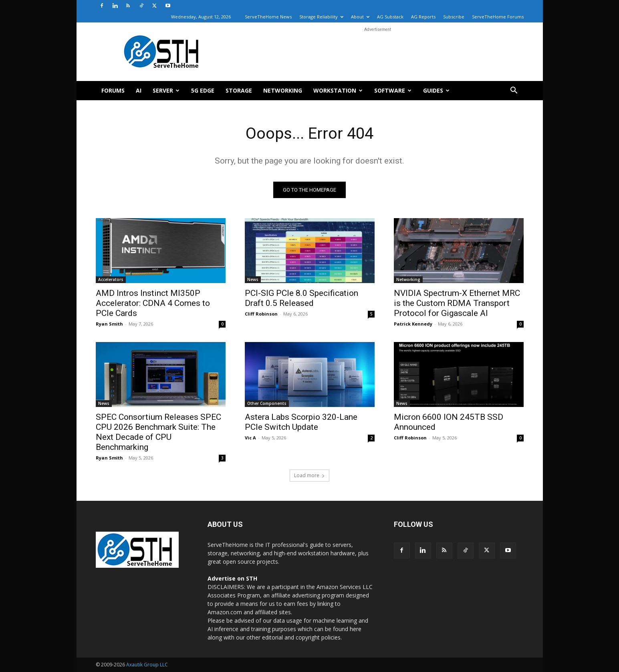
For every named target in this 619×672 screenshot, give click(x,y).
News (253, 279)
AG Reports (423, 17)
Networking (283, 90)
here (356, 629)
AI (139, 90)
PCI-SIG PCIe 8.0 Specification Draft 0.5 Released (301, 298)
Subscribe (454, 17)
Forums (113, 90)
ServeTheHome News (268, 17)
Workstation (338, 90)
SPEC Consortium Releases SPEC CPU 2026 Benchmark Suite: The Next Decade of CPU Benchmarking (158, 432)
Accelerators (111, 279)
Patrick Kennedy (413, 324)
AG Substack (390, 17)
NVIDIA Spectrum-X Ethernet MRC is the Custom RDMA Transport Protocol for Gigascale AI (457, 303)
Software (393, 90)
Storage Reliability (321, 17)
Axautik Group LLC (147, 665)
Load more (309, 475)
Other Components (267, 403)
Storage (239, 90)
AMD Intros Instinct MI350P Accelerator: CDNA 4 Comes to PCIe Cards (153, 303)
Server (166, 90)
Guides (436, 90)
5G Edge (203, 90)
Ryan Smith (109, 324)
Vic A (250, 438)
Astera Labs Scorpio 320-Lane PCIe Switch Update (301, 422)
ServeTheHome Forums (498, 17)
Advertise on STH (232, 578)
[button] (514, 91)
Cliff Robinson (261, 314)
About (360, 17)
